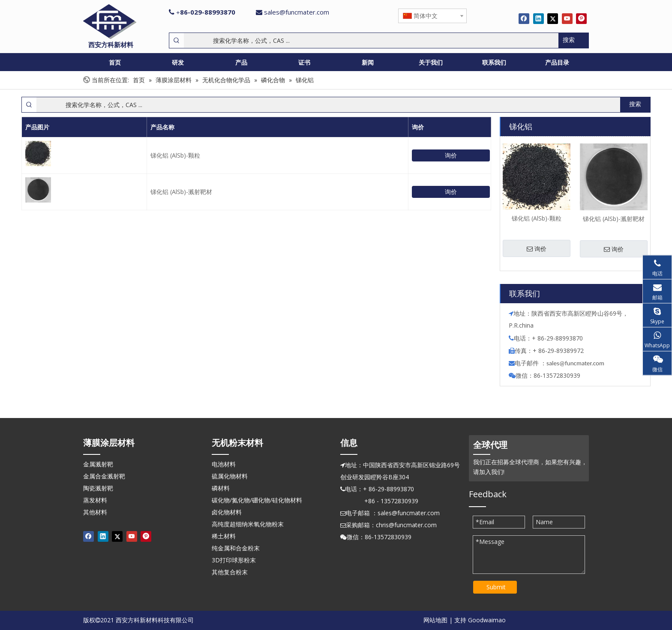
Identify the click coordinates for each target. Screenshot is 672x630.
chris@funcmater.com (406, 525)
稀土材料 (224, 536)
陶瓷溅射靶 (98, 488)
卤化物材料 (227, 512)
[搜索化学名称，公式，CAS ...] (371, 40)
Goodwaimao (487, 620)
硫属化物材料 (230, 476)
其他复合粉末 (230, 572)
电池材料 (224, 464)
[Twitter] (553, 18)
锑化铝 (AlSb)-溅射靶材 (181, 192)
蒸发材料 (95, 500)
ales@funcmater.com (577, 363)
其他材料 (95, 512)
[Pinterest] (581, 18)
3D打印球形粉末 (234, 560)
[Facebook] (524, 18)
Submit (496, 587)
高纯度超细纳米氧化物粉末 (248, 524)
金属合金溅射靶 (104, 476)
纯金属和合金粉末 (236, 548)
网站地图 (435, 620)
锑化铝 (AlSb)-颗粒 (175, 155)
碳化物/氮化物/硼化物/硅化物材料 (257, 500)
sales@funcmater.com (297, 12)
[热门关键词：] (573, 40)
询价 (451, 155)
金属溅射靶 (98, 464)
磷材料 (221, 488)
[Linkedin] (538, 18)
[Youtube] (567, 18)
